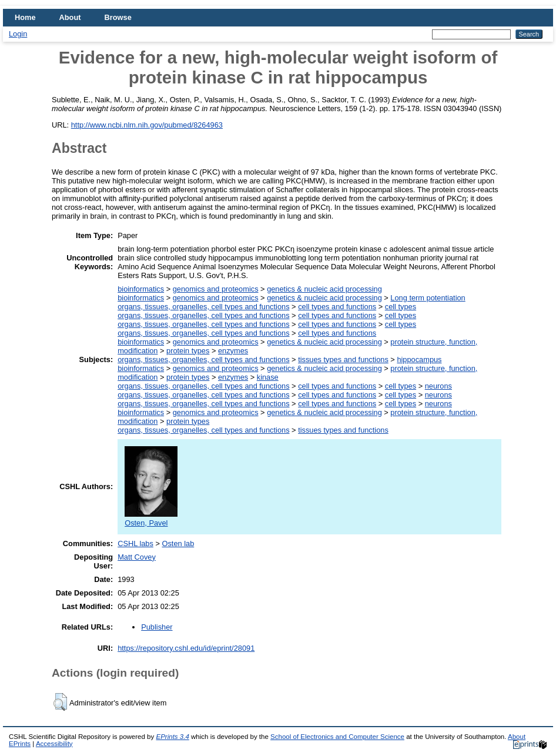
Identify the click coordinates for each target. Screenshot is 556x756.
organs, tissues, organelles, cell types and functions (203, 307)
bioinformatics (141, 289)
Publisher (157, 627)
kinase (268, 377)
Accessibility (54, 744)
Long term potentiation (428, 298)
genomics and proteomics (216, 289)
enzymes (233, 351)
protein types (188, 351)
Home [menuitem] (25, 17)
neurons (438, 386)
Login (18, 34)
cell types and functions (337, 307)
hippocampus (419, 359)
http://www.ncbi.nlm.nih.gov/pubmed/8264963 (147, 125)
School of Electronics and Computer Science (337, 737)
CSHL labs (135, 543)
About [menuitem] (70, 17)
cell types (401, 307)
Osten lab (178, 543)
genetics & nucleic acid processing (324, 289)
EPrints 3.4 (172, 737)
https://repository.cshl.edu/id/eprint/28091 (186, 648)
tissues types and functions (343, 359)
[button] (60, 702)
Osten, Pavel (151, 519)
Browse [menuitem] (118, 17)
